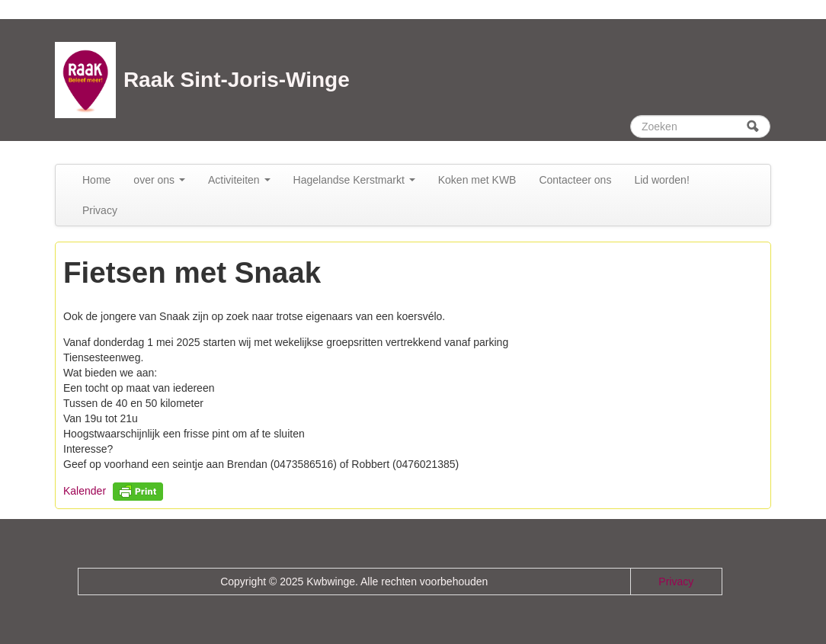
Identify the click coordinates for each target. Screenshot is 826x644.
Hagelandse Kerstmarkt (354, 180)
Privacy (100, 210)
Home (96, 180)
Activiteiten (239, 180)
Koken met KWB (477, 180)
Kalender (85, 491)
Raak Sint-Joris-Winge (237, 80)
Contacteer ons (575, 180)
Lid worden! (661, 180)
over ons (159, 180)
